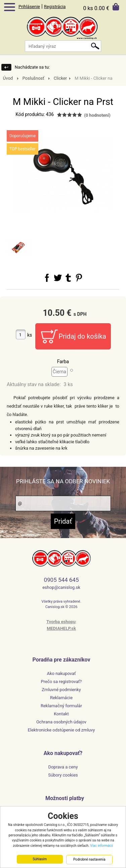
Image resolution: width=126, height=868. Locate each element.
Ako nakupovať (61, 673)
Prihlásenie (29, 7)
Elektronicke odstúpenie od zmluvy (61, 730)
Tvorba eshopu (61, 622)
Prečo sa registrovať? (61, 682)
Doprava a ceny (63, 767)
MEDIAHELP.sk (61, 628)
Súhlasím (40, 859)
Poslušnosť (33, 78)
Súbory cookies (63, 775)
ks (30, 335)
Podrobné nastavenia (89, 860)
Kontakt (61, 714)
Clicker (60, 78)
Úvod (8, 78)
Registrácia (55, 7)
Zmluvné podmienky (61, 690)
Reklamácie (61, 698)
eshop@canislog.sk (61, 587)
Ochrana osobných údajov (61, 722)
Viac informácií (101, 846)
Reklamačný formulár (61, 706)
